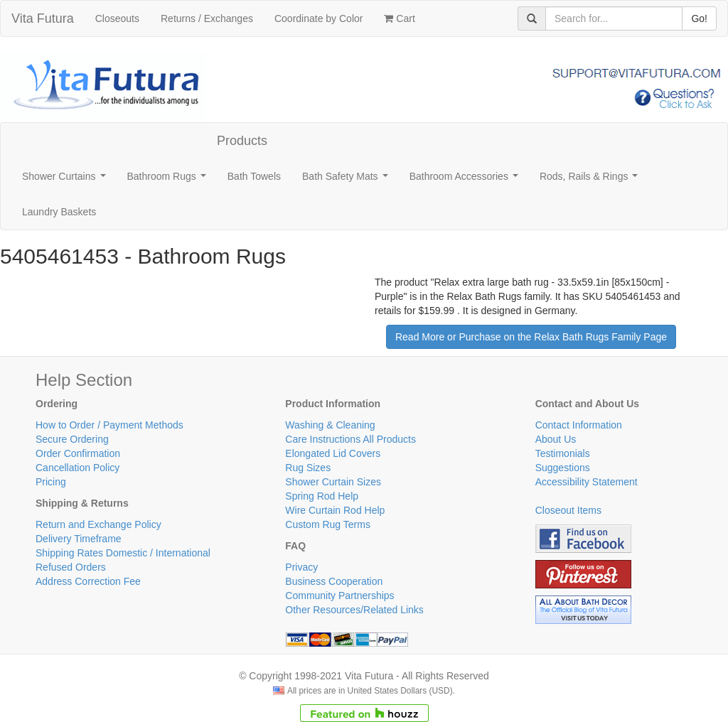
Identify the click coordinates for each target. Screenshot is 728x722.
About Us (556, 439)
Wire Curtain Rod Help (335, 510)
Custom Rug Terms (328, 524)
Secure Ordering (72, 439)
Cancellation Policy (77, 468)
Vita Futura (43, 18)
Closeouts (117, 18)
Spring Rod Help (322, 496)
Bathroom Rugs (170, 180)
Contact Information (579, 425)
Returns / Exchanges (207, 18)
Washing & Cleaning (330, 425)
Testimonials (563, 453)
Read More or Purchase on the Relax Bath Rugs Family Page (531, 337)
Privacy (301, 567)
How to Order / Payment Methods (109, 425)
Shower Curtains (66, 180)
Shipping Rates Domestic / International (123, 553)
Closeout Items (568, 510)
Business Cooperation (334, 581)
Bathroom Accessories (467, 180)
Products (242, 141)
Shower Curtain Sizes (333, 482)
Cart (399, 18)
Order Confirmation (78, 453)
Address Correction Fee (88, 581)
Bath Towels (254, 176)
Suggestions (563, 468)
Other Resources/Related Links (354, 610)
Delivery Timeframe (79, 539)
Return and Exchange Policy (98, 524)
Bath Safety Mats (348, 180)
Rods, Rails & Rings (591, 180)
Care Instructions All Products (350, 439)
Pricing (51, 482)
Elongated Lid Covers (333, 453)
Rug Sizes (308, 468)
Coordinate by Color (319, 18)
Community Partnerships (339, 596)
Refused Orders (71, 567)
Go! (699, 18)
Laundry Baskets (59, 212)
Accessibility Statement (587, 482)
